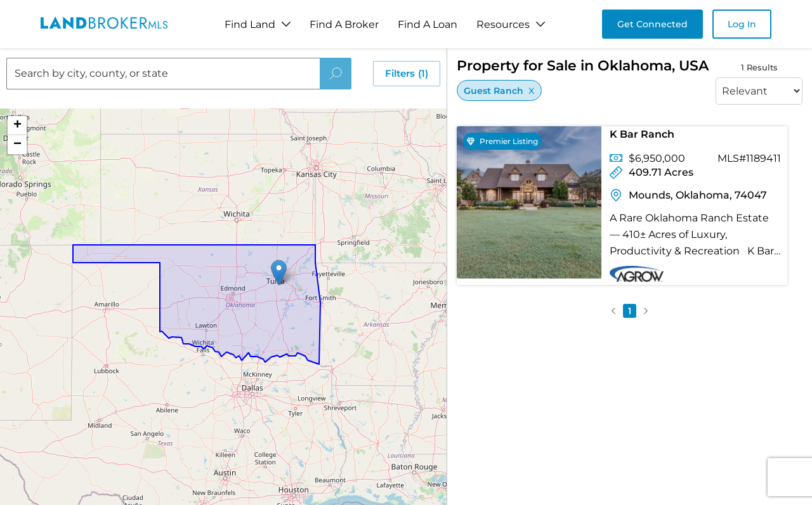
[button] (279, 272)
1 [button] (630, 311)
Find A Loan (428, 24)
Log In (742, 24)
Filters (407, 74)
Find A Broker (344, 24)
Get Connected (652, 24)
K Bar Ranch (642, 134)
